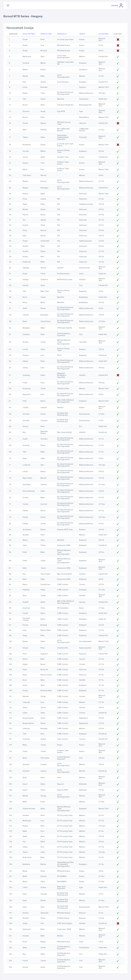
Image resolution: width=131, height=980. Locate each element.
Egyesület (62, 34)
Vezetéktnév (29, 34)
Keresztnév (46, 34)
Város (82, 34)
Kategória (104, 34)
